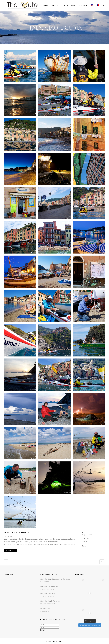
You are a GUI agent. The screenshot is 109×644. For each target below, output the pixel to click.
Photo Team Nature (57, 641)
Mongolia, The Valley (48, 594)
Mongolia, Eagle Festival (49, 586)
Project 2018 (45, 608)
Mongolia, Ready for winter (50, 601)
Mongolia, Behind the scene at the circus (55, 579)
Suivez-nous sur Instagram (90, 625)
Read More (10, 550)
